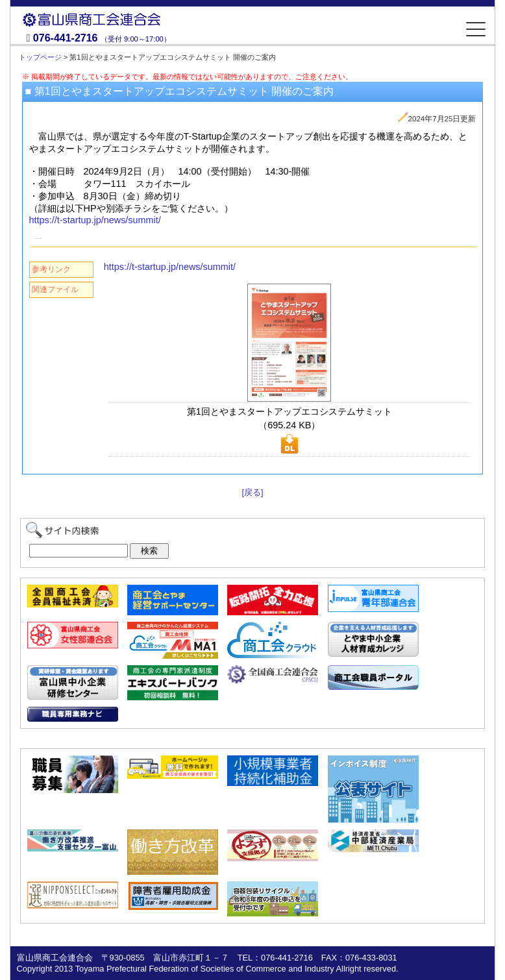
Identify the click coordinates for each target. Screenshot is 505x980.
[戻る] (252, 492)
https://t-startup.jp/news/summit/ (95, 220)
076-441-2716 (66, 38)
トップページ (40, 57)
